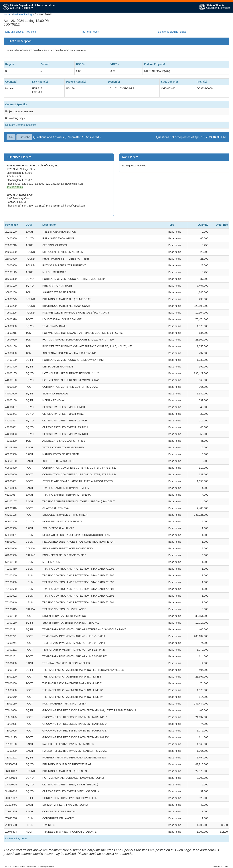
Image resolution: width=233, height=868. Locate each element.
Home (7, 14)
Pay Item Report (90, 32)
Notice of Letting (22, 14)
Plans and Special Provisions (20, 32)
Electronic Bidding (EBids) (173, 32)
